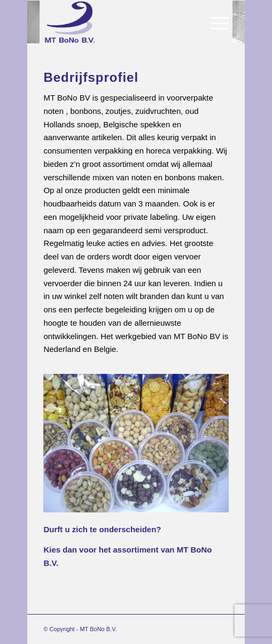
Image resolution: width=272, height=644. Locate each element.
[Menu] (214, 22)
